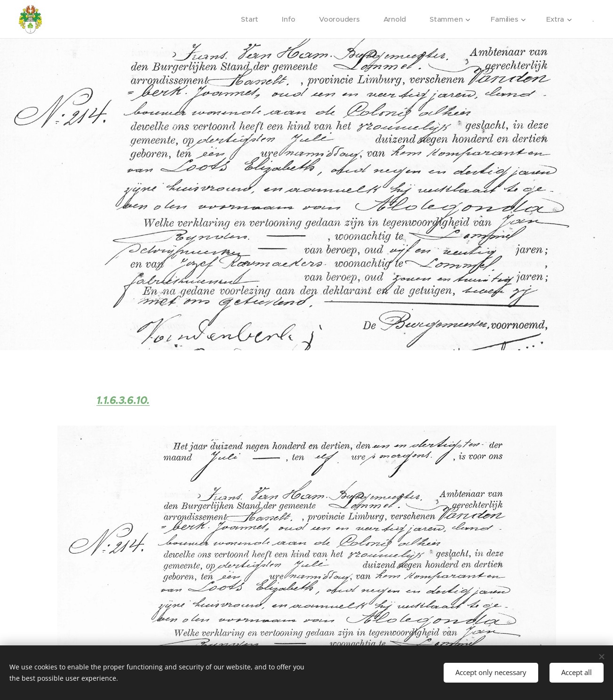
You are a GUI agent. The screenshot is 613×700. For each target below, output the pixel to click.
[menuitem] (249, 19)
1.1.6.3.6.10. (123, 400)
